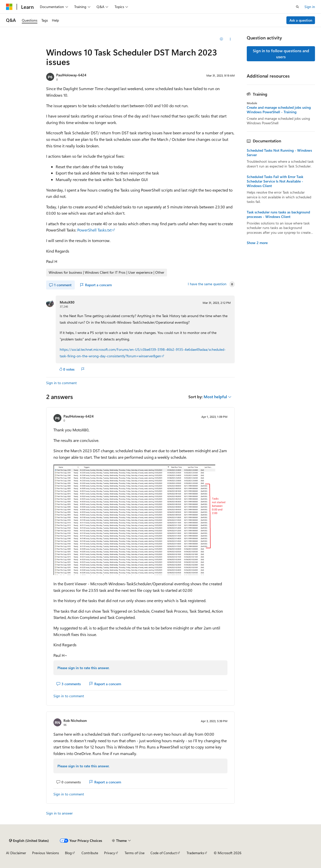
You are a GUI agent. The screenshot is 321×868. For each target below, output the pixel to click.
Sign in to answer (59, 813)
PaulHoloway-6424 (71, 75)
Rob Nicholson (75, 720)
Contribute (90, 853)
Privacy (110, 853)
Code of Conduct (164, 853)
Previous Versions (46, 853)
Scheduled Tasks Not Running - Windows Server (279, 153)
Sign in (310, 7)
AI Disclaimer (16, 853)
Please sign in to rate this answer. (83, 668)
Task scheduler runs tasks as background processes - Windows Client (278, 214)
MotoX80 (67, 302)
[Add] (222, 39)
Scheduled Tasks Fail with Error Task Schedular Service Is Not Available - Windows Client (275, 181)
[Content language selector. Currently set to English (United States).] (29, 841)
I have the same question (207, 284)
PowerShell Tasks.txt (94, 230)
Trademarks (195, 853)
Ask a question (301, 20)
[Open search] (297, 7)
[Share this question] (230, 39)
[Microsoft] (9, 7)
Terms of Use (135, 853)
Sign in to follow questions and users (281, 54)
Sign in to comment (61, 383)
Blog (68, 853)
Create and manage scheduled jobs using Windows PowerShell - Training (279, 110)
